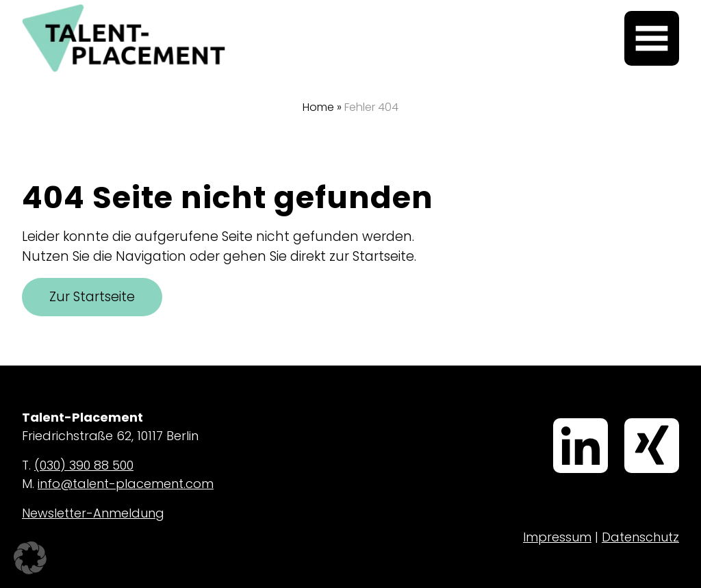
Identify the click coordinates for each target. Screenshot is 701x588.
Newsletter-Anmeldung (93, 513)
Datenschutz (640, 537)
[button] (30, 558)
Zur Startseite (92, 297)
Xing (627, 420)
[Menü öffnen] (652, 38)
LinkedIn (558, 420)
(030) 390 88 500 (84, 465)
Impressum (557, 537)
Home (318, 107)
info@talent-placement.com (126, 484)
